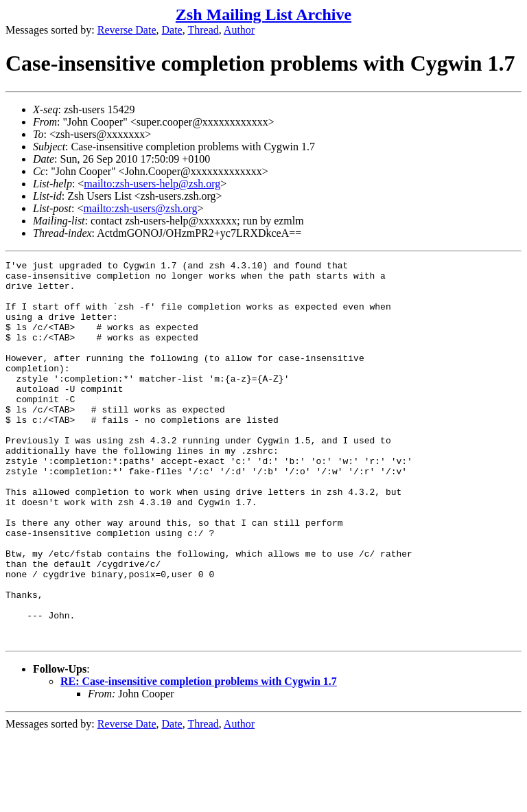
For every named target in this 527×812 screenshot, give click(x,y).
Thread (203, 30)
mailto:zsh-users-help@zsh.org (152, 184)
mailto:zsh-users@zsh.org (140, 208)
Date (172, 30)
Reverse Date (127, 30)
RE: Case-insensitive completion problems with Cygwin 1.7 (199, 757)
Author (239, 30)
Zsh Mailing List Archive (263, 14)
